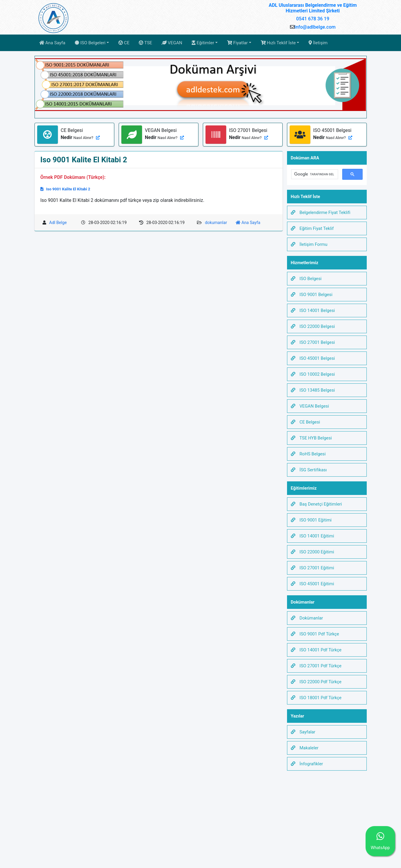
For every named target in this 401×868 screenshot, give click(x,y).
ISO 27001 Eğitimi (313, 568)
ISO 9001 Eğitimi (311, 520)
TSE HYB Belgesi (311, 438)
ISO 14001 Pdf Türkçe (316, 650)
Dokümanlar (307, 618)
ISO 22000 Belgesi (313, 326)
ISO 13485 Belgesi (313, 390)
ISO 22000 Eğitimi (313, 552)
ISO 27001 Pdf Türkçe (316, 666)
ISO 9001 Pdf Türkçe (315, 634)
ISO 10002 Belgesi (313, 374)
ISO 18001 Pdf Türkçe (316, 698)
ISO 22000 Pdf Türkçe (316, 682)
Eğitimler (203, 43)
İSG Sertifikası (309, 470)
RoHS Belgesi (308, 454)
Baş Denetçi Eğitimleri (316, 504)
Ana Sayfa (52, 43)
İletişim (318, 43)
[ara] (314, 174)
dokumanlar (216, 223)
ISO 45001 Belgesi (313, 358)
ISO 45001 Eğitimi (313, 584)
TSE (145, 43)
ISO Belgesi (306, 279)
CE (124, 43)
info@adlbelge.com (315, 27)
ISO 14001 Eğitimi (313, 536)
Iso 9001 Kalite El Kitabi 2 (65, 189)
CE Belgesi (305, 422)
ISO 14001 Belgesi (313, 310)
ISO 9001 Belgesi (312, 295)
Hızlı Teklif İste (278, 43)
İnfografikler (307, 764)
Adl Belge (58, 223)
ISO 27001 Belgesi (313, 342)
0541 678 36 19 (313, 19)
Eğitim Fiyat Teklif (312, 228)
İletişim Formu (309, 244)
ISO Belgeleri (90, 43)
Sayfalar (303, 732)
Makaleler (305, 748)
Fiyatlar (237, 43)
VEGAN (172, 43)
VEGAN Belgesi (310, 406)
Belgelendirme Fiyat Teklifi (321, 212)
